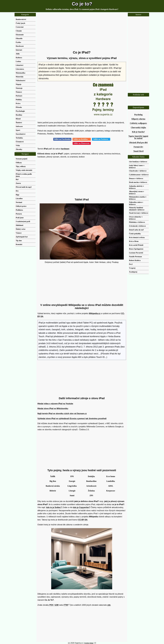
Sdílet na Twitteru (101, 139)
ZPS (91, 495)
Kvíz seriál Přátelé (136, 245)
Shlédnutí (20, 225)
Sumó (72, 495)
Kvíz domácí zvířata (137, 237)
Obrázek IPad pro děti (138, 143)
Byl (17, 179)
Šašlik (53, 476)
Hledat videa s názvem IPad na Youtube (55, 404)
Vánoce (19, 233)
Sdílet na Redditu (82, 139)
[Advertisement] (82, 32)
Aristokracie (91, 486)
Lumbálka (111, 481)
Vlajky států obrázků (24, 170)
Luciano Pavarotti (136, 253)
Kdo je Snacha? (138, 132)
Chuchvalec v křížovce (138, 171)
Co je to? (82, 4)
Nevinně (19, 202)
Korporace (111, 491)
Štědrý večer (21, 229)
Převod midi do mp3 (24, 187)
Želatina (91, 491)
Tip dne (19, 240)
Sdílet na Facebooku (62, 139)
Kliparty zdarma (138, 119)
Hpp (18, 195)
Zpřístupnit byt (22, 237)
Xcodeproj (133, 272)
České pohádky (135, 234)
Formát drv (138, 147)
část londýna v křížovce (138, 162)
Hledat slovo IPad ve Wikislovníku (53, 409)
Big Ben (53, 481)
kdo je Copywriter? (82, 507)
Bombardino (91, 481)
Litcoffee (19, 198)
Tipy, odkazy (21, 166)
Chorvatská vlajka (138, 127)
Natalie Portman (136, 256)
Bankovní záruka (53, 486)
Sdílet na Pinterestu (82, 143)
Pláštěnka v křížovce (137, 222)
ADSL (111, 486)
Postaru (19, 214)
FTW (66, 605)
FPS (72, 476)
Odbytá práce (21, 206)
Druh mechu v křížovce (138, 182)
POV (51, 605)
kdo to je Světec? (54, 507)
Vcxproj (132, 268)
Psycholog (138, 115)
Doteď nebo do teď (136, 230)
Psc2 (131, 264)
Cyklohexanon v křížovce (139, 175)
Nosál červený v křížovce (139, 213)
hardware (65, 149)
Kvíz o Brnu (134, 241)
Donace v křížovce (136, 178)
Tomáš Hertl (138, 151)
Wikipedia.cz (95, 313)
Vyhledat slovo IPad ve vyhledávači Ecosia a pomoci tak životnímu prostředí (72, 419)
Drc (17, 191)
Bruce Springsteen (136, 249)
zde (109, 605)
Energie (72, 481)
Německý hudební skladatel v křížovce (137, 209)
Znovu (18, 183)
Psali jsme (20, 218)
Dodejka (91, 476)
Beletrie (53, 491)
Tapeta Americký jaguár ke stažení (138, 137)
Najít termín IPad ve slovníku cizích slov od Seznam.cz (62, 414)
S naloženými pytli (23, 221)
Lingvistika (72, 486)
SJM (57, 605)
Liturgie (72, 491)
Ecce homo (111, 476)
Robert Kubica (135, 260)
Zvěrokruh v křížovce (138, 226)
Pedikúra (19, 210)
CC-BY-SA (83, 520)
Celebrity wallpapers (138, 123)
